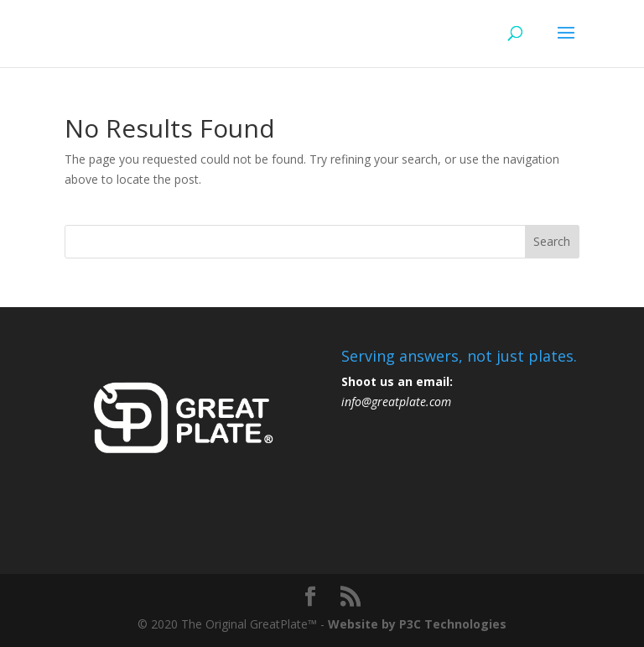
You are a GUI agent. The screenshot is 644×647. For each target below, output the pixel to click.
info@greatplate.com (396, 402)
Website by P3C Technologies (417, 624)
